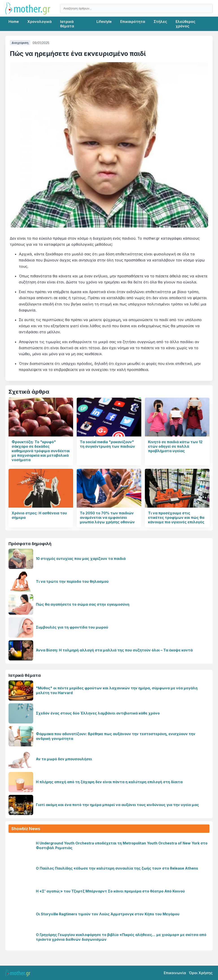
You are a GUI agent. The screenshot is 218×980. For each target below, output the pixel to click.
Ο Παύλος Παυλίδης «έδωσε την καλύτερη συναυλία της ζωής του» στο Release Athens (117, 868)
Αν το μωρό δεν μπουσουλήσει (64, 759)
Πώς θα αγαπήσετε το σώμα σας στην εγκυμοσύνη (83, 604)
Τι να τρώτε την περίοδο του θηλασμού (72, 581)
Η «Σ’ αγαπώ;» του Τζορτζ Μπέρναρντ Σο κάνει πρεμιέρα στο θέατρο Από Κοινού (110, 891)
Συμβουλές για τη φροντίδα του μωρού (72, 627)
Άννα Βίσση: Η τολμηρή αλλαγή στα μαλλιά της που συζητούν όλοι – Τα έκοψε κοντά (114, 650)
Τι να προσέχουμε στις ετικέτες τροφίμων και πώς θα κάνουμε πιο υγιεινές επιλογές (176, 517)
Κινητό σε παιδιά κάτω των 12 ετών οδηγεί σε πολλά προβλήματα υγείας (175, 446)
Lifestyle (104, 22)
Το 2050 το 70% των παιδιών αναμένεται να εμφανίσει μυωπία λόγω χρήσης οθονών (107, 517)
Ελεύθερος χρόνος (185, 24)
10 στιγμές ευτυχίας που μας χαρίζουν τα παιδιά (81, 559)
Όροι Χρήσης (201, 973)
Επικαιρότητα (133, 22)
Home (14, 22)
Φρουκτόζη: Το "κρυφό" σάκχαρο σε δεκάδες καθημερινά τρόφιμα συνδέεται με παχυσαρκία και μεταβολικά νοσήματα (41, 451)
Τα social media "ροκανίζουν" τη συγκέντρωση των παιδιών (107, 444)
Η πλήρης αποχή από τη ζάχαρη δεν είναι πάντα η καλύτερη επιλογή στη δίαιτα (109, 782)
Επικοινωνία (175, 973)
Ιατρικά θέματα (67, 24)
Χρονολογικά (39, 22)
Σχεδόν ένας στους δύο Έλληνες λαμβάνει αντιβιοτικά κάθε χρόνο (98, 713)
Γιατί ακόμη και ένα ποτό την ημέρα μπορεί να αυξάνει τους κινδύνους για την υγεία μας (117, 805)
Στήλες (160, 22)
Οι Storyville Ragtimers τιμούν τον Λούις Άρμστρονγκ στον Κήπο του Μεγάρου (108, 914)
